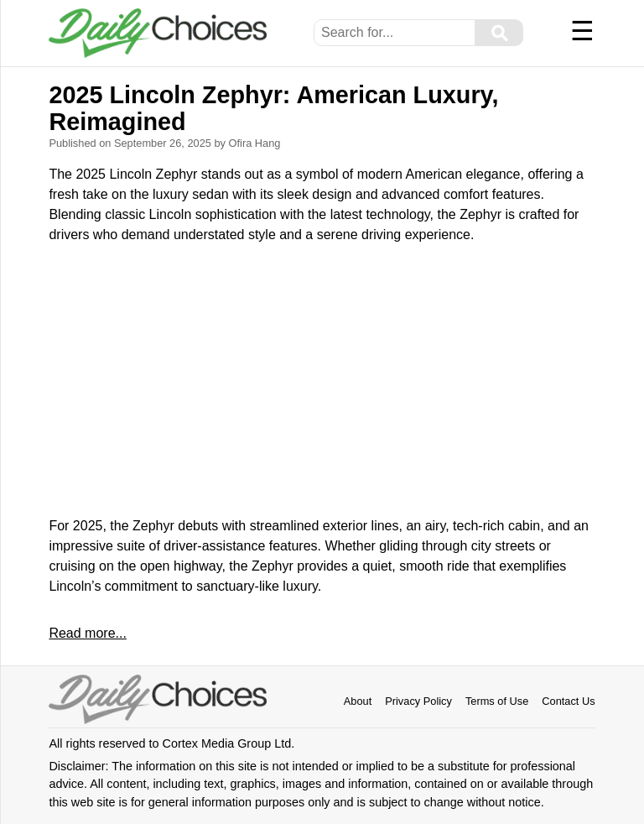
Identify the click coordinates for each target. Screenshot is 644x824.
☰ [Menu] (582, 31)
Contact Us (568, 701)
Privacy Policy (418, 701)
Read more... (87, 633)
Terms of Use (497, 701)
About (358, 701)
